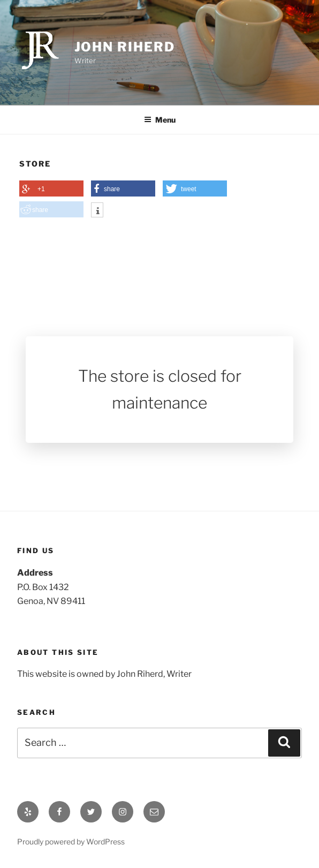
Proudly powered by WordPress (71, 841)
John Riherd (125, 47)
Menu (160, 120)
